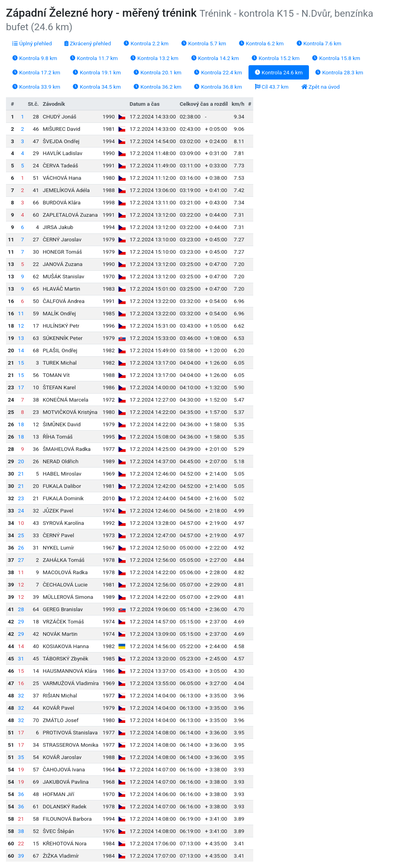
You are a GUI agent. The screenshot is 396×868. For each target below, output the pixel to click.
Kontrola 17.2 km (36, 72)
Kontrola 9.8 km (35, 58)
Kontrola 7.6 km (319, 43)
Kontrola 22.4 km (218, 72)
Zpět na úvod (321, 87)
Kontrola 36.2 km (157, 87)
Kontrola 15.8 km (336, 58)
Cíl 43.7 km (272, 87)
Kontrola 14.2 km (215, 58)
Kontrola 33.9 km (36, 87)
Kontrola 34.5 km (97, 87)
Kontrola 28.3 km (339, 72)
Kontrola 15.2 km (276, 58)
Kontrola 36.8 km (218, 87)
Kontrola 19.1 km (97, 72)
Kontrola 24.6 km (279, 72)
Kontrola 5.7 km (204, 43)
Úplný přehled (32, 43)
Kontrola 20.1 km (157, 72)
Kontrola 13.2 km (154, 58)
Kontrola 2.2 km (146, 43)
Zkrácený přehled (88, 43)
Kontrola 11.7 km (94, 58)
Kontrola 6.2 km (261, 43)
